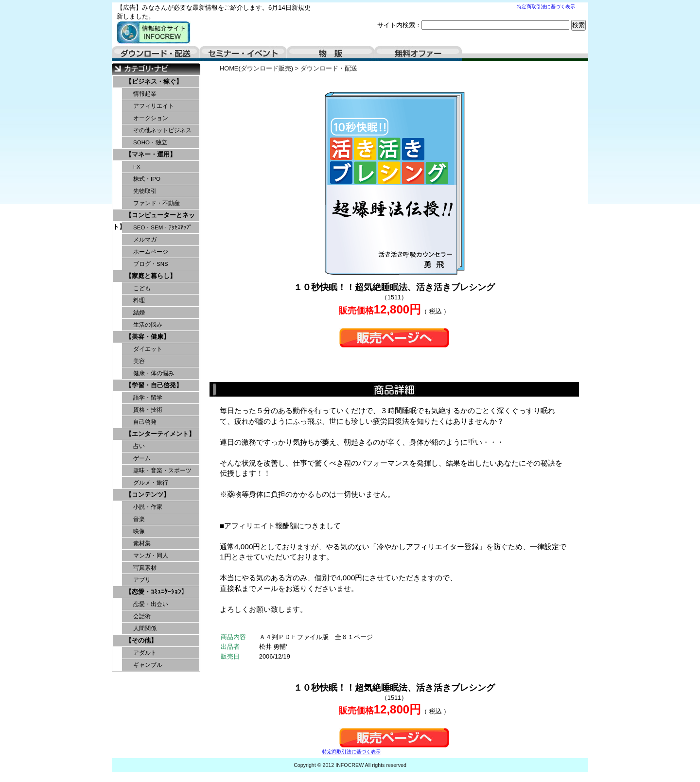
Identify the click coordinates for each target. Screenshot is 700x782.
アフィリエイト (154, 106)
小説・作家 (148, 507)
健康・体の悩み (154, 373)
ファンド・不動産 (157, 203)
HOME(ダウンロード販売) (256, 68)
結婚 (139, 313)
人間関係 (145, 628)
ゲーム (142, 458)
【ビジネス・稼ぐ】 (154, 81)
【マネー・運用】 (151, 154)
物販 (331, 53)
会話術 (142, 616)
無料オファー (418, 53)
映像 (139, 531)
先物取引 (145, 191)
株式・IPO (147, 179)
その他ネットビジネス (162, 130)
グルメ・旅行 (151, 483)
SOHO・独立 (150, 142)
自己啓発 (145, 422)
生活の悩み (148, 325)
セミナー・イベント (243, 53)
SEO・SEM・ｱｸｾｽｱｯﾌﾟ (163, 227)
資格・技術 (148, 410)
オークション (151, 118)
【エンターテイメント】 (160, 434)
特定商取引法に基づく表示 (546, 7)
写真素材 (145, 568)
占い (139, 446)
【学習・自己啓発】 (154, 385)
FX (137, 167)
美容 (139, 361)
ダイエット (148, 349)
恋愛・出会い (151, 604)
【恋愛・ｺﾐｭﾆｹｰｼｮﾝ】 (157, 592)
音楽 (139, 519)
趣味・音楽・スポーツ (162, 470)
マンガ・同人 (151, 556)
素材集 (142, 543)
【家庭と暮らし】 (151, 276)
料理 (139, 300)
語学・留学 (148, 398)
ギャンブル (148, 665)
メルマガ (145, 240)
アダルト (145, 653)
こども (142, 288)
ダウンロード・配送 (156, 53)
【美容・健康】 (148, 337)
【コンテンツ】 (148, 495)
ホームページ (151, 252)
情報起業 (145, 94)
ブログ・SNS (151, 264)
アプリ (142, 580)
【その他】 (141, 640)
